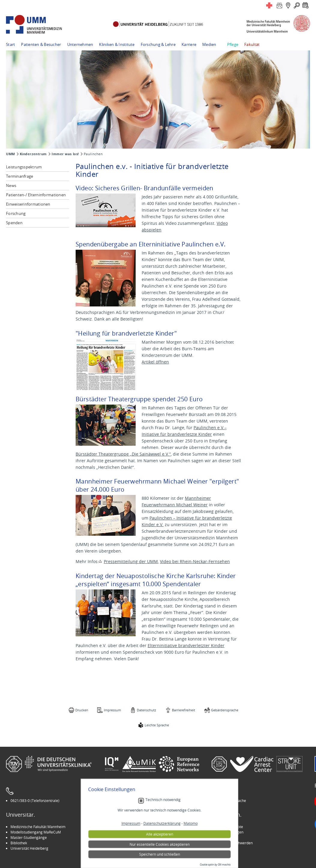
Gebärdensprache (225, 710)
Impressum (112, 710)
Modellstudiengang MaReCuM (36, 832)
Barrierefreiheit (184, 710)
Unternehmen (80, 44)
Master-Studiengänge (29, 837)
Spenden (14, 223)
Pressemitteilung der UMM (131, 561)
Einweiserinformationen (28, 204)
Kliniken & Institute (117, 44)
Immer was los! (65, 154)
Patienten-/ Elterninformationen (36, 195)
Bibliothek (19, 843)
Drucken (82, 710)
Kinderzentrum (33, 154)
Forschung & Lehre (158, 44)
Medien (209, 44)
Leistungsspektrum (24, 167)
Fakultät (252, 44)
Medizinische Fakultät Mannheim (38, 827)
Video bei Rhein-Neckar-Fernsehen (195, 561)
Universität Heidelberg (29, 848)
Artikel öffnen (155, 362)
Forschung (16, 213)
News (11, 185)
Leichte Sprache (157, 725)
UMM (11, 154)
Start (11, 44)
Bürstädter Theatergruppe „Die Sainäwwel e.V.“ (123, 454)
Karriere (189, 44)
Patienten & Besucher (41, 44)
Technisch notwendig (162, 843)
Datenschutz (146, 710)
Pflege (233, 44)
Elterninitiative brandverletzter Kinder (186, 645)
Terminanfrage (20, 176)
